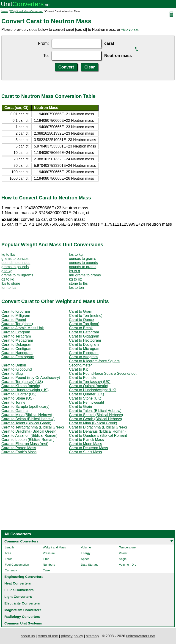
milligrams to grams (85, 275)
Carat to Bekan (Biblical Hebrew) (28, 419)
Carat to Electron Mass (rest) (25, 444)
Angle (123, 559)
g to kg (7, 271)
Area (8, 553)
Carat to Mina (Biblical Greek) (93, 423)
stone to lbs (78, 283)
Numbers (49, 565)
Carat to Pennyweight (87, 402)
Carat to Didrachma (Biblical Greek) (98, 427)
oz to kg (8, 279)
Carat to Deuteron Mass (88, 448)
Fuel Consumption (17, 565)
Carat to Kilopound (17, 369)
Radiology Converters (22, 617)
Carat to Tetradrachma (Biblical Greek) (33, 427)
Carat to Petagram (84, 332)
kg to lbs (8, 254)
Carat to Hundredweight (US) (25, 390)
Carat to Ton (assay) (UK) (90, 382)
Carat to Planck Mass (86, 440)
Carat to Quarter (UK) (87, 394)
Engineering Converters (24, 577)
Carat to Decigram (84, 345)
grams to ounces (15, 259)
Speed (85, 559)
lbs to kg (76, 254)
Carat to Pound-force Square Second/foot (103, 373)
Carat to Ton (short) (17, 324)
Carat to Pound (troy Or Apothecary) (31, 378)
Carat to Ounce (81, 320)
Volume (86, 547)
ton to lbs (9, 288)
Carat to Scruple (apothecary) (25, 407)
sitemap (92, 636)
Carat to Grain (80, 407)
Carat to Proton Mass (19, 448)
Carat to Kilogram (16, 311)
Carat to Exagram (16, 332)
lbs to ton (76, 288)
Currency (11, 570)
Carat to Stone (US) (18, 398)
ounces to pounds (83, 263)
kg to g (74, 271)
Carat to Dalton (14, 365)
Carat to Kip (79, 369)
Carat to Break (81, 328)
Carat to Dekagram (17, 345)
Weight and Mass (54, 547)
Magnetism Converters (23, 610)
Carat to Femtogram (18, 357)
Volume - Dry (128, 565)
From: (43, 43)
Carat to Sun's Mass (85, 452)
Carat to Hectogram (85, 340)
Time (46, 559)
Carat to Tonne (13, 402)
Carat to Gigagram (84, 336)
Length (9, 547)
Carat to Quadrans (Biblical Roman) (98, 435)
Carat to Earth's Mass (19, 452)
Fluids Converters (19, 590)
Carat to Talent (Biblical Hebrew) (95, 411)
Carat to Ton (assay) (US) (22, 382)
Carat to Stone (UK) (85, 398)
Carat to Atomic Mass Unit (23, 328)
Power (123, 553)
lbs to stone (11, 283)
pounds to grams (83, 267)
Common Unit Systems (23, 623)
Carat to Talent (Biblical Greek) (26, 423)
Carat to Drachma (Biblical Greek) (29, 431)
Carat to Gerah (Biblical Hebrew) (95, 419)
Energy (86, 553)
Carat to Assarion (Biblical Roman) (29, 435)
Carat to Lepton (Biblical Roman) (28, 440)
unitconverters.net (141, 636)
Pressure (49, 553)
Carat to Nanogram (17, 353)
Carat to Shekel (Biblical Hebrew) (96, 415)
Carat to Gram (81, 311)
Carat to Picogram (84, 353)
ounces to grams (82, 259)
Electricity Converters (22, 603)
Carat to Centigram (17, 349)
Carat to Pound (14, 320)
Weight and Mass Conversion (27, 11)
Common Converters (21, 541)
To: (46, 56)
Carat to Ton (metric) (86, 316)
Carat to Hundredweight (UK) (93, 390)
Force (9, 559)
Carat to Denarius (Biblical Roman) (97, 431)
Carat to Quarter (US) (19, 394)
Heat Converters (18, 583)
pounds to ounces (16, 263)
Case (46, 570)
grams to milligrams (17, 275)
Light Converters (18, 597)
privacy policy (72, 636)
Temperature (127, 547)
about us (28, 636)
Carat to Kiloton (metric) (21, 386)
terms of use (48, 636)
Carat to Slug (12, 373)
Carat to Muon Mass (85, 444)
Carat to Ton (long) (84, 324)
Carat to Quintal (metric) (89, 386)
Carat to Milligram (16, 316)
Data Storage (90, 565)
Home (5, 11)
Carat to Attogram (83, 357)
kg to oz (75, 279)
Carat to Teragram (16, 336)
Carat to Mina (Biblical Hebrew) (27, 415)
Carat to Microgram (85, 349)
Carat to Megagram (17, 340)
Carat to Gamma (15, 411)
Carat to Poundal (83, 378)
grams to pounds (15, 267)
